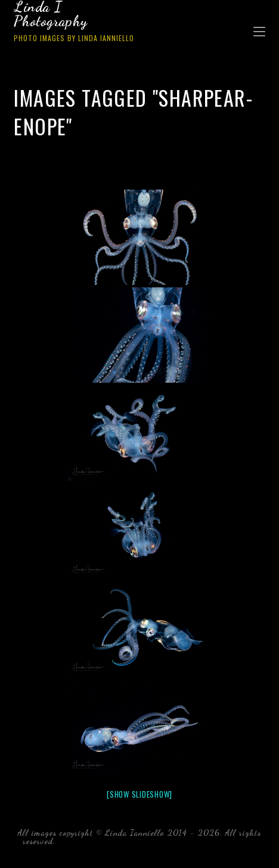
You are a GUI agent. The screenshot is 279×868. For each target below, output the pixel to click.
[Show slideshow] (139, 794)
